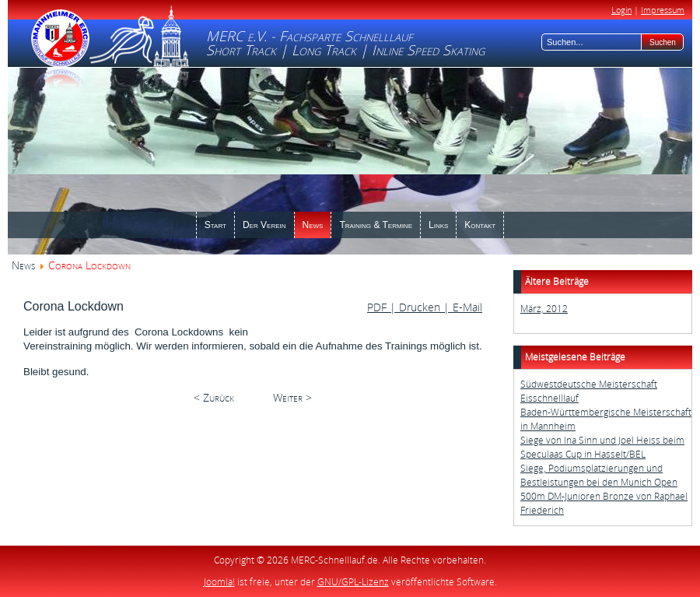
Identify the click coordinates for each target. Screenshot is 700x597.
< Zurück (214, 397)
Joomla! (219, 582)
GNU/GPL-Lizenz (353, 582)
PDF (378, 307)
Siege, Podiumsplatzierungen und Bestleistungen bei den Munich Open (599, 475)
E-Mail (466, 307)
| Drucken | (420, 307)
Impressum (663, 10)
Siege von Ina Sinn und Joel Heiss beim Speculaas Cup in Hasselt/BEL (602, 447)
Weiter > (292, 397)
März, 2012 (544, 309)
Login (621, 10)
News (23, 265)
